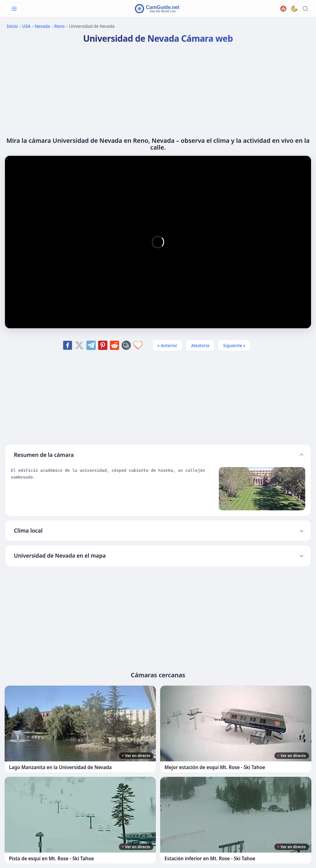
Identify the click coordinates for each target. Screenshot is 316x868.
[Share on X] (79, 345)
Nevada (42, 26)
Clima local (28, 530)
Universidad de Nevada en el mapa (60, 555)
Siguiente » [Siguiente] (234, 345)
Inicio (12, 26)
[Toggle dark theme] (294, 9)
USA (26, 26)
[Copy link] (126, 345)
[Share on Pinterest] (103, 345)
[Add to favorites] (138, 345)
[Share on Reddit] (114, 345)
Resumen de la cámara (44, 455)
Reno (59, 26)
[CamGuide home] (158, 9)
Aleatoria (200, 345)
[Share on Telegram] (91, 345)
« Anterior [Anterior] (167, 345)
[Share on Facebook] (68, 345)
